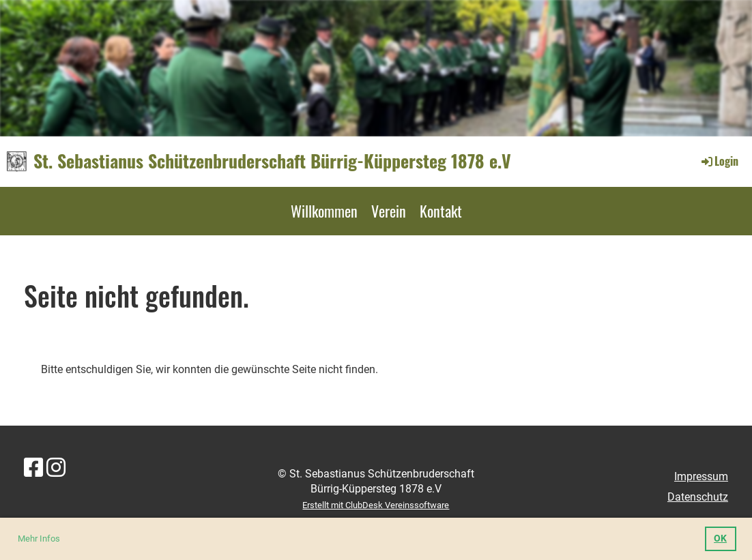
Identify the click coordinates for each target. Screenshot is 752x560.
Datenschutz (698, 497)
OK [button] (720, 539)
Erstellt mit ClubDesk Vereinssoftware (376, 505)
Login (719, 161)
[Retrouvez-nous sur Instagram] (56, 468)
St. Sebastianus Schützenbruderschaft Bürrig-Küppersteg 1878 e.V (272, 161)
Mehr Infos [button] (39, 539)
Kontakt (441, 211)
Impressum (701, 476)
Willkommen (324, 211)
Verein (389, 211)
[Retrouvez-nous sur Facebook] (33, 468)
